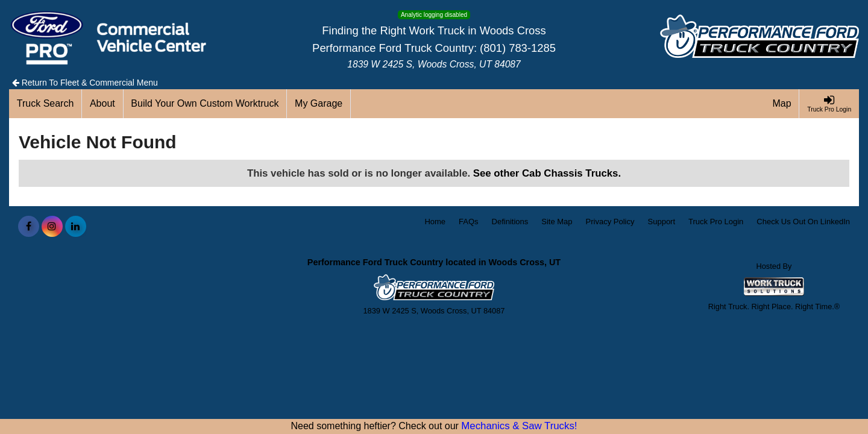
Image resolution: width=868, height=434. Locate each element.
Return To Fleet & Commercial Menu (85, 83)
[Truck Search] (46, 104)
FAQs (469, 222)
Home (435, 222)
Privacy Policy (610, 222)
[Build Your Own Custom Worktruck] (206, 104)
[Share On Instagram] (52, 227)
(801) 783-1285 (518, 48)
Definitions (510, 222)
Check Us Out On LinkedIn (803, 222)
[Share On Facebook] (29, 227)
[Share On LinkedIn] (76, 227)
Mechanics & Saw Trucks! (519, 426)
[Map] (782, 104)
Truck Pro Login (716, 222)
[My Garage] (319, 104)
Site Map (557, 222)
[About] (102, 104)
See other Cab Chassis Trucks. (547, 173)
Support (662, 222)
